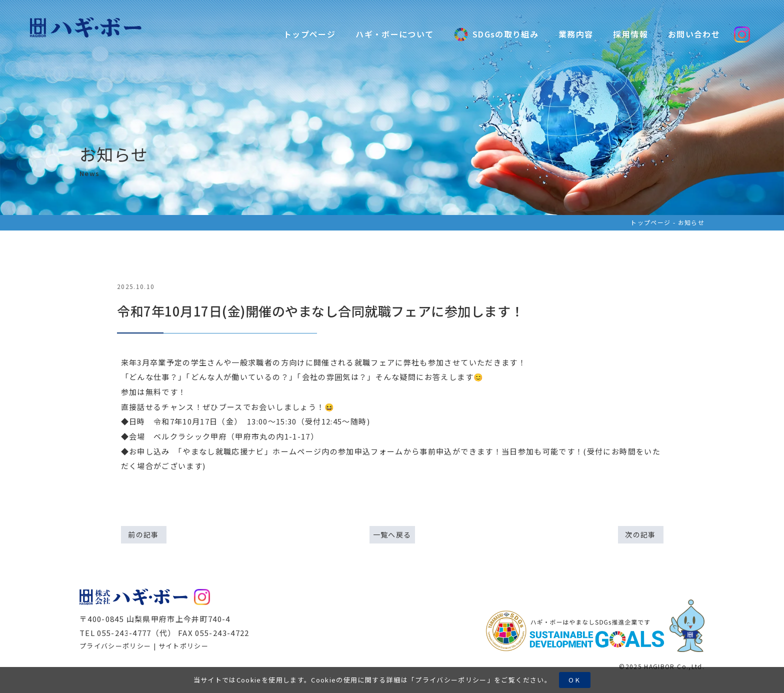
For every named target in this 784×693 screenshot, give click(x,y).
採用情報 (630, 34)
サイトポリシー (183, 646)
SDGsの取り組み (496, 34)
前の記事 (143, 534)
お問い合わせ (694, 34)
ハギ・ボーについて (394, 34)
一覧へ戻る (392, 534)
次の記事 (640, 534)
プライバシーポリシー (451, 680)
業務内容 (576, 34)
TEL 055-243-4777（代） (128, 633)
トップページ (309, 34)
